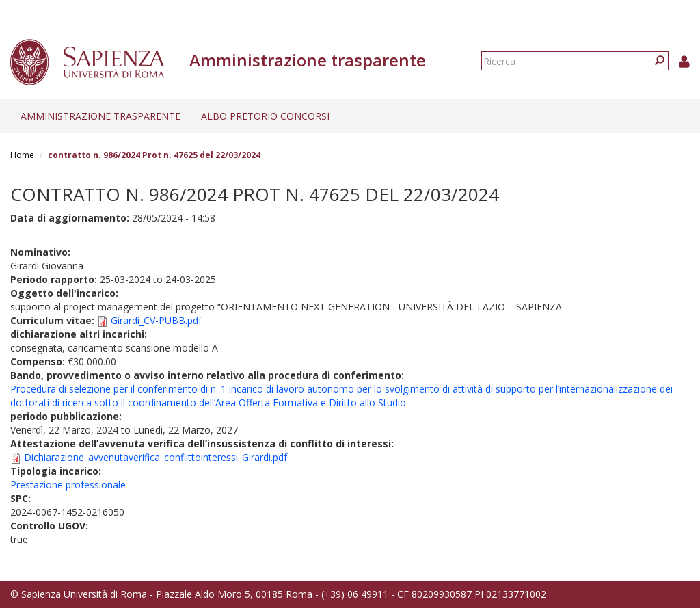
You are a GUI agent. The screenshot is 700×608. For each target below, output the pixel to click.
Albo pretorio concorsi (265, 116)
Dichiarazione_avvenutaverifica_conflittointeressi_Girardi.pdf (156, 457)
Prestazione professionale (68, 485)
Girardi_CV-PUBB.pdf (156, 320)
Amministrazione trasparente (100, 116)
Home (22, 155)
